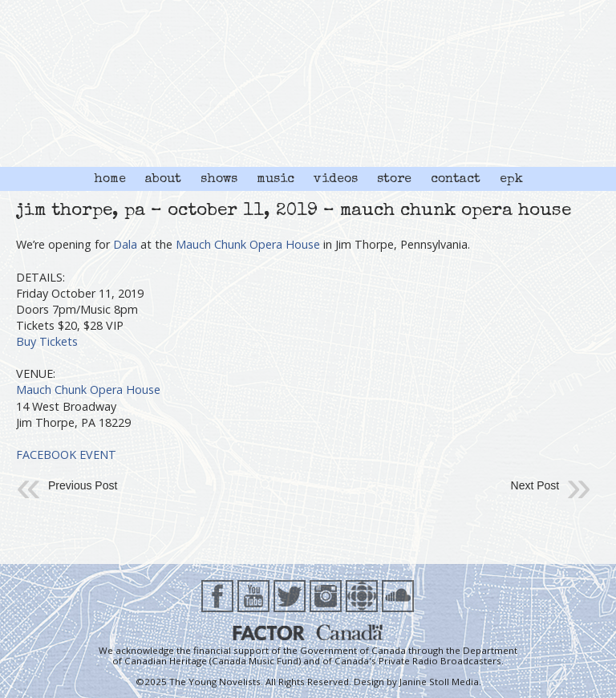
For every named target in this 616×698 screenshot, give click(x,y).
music (276, 180)
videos (336, 180)
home (110, 180)
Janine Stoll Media (439, 682)
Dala (125, 244)
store (394, 180)
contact (456, 180)
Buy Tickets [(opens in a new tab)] (47, 341)
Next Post (535, 485)
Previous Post (83, 485)
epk (511, 180)
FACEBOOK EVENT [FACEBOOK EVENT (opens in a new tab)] (66, 455)
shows (219, 180)
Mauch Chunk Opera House (248, 244)
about (163, 180)
